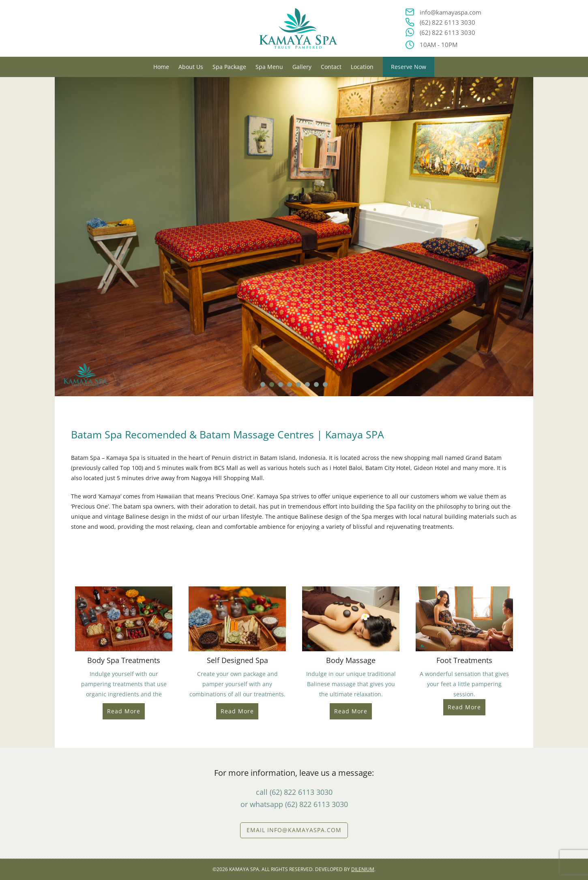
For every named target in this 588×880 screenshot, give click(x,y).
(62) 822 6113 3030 (447, 22)
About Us (191, 67)
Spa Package (229, 67)
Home (161, 67)
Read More (124, 711)
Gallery (302, 67)
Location (362, 67)
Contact (331, 67)
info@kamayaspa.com (451, 12)
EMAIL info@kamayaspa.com (294, 830)
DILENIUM (363, 869)
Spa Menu (269, 67)
